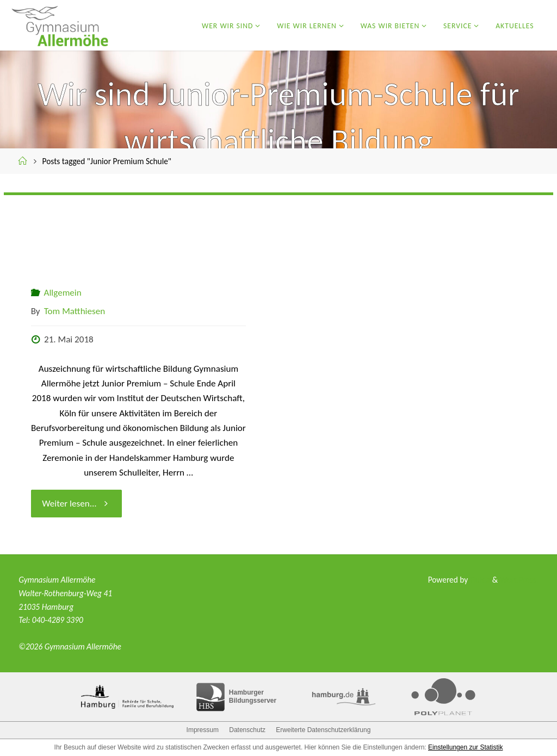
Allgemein (63, 293)
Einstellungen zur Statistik (465, 747)
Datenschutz (247, 730)
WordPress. (519, 580)
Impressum (203, 730)
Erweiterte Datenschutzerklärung (323, 730)
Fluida (479, 580)
